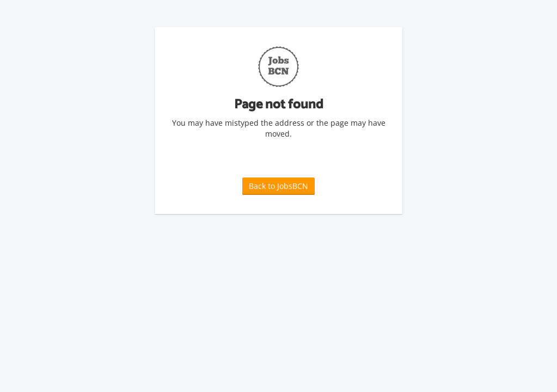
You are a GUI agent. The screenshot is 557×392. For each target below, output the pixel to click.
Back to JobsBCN (278, 186)
